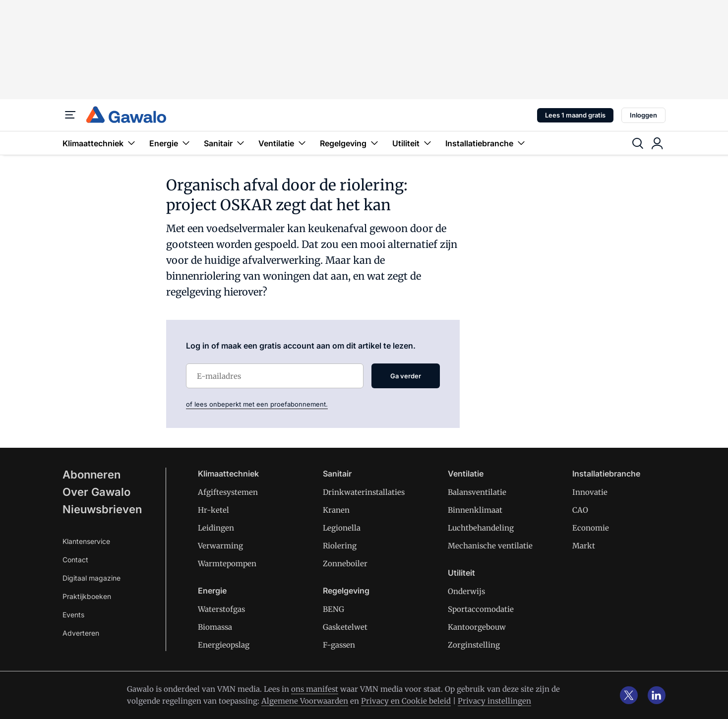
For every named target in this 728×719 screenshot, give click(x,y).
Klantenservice (86, 541)
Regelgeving (350, 143)
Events (73, 615)
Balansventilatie (477, 492)
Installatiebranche (486, 143)
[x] (629, 695)
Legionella (342, 528)
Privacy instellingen (494, 701)
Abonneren (91, 475)
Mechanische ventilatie (490, 546)
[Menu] (70, 115)
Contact (75, 560)
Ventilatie (283, 143)
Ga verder (406, 376)
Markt (584, 546)
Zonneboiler (345, 564)
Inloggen (643, 115)
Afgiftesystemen (228, 492)
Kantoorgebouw (477, 627)
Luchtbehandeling (481, 528)
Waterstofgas (221, 609)
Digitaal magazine (91, 578)
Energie (171, 143)
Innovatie (590, 492)
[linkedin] (657, 695)
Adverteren (81, 633)
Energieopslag (224, 645)
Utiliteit (413, 143)
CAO (580, 510)
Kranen (336, 510)
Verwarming (220, 546)
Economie (591, 528)
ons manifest (315, 689)
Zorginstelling (474, 645)
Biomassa (215, 627)
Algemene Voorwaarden (305, 701)
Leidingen (216, 528)
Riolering (340, 546)
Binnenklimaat (475, 510)
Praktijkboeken (87, 596)
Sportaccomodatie (481, 609)
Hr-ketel (213, 510)
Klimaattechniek (100, 143)
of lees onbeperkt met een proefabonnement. (257, 404)
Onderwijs (466, 591)
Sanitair (225, 143)
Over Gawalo (96, 492)
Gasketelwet (345, 627)
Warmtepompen (227, 564)
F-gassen (339, 645)
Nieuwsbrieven (102, 509)
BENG (334, 609)
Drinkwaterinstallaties (364, 492)
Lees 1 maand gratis (575, 115)
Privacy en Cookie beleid (406, 701)
